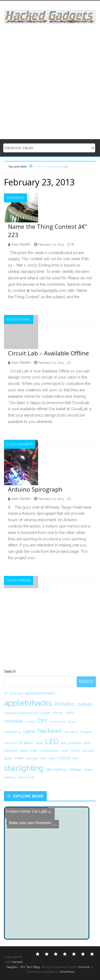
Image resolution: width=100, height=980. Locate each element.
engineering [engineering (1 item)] (12, 732)
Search (10, 671)
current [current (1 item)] (30, 722)
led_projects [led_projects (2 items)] (71, 743)
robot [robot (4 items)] (64, 758)
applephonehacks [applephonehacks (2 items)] (40, 693)
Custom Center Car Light (27, 811)
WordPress (67, 972)
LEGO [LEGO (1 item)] (87, 743)
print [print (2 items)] (8, 758)
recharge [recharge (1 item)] (32, 758)
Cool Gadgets (20, 444)
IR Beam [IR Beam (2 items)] (26, 743)
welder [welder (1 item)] (88, 770)
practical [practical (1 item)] (88, 751)
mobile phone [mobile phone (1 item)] (49, 751)
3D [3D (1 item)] (6, 693)
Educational (19, 319)
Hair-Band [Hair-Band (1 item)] (71, 732)
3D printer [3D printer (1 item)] (16, 693)
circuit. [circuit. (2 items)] (58, 713)
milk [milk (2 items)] (33, 750)
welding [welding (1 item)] (10, 777)
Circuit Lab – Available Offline (48, 353)
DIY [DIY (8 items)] (43, 721)
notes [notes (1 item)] (65, 751)
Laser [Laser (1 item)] (39, 743)
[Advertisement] (50, 82)
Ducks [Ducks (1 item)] (72, 722)
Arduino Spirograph (35, 489)
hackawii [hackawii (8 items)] (49, 731)
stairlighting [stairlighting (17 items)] (24, 768)
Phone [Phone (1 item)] (75, 751)
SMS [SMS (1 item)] (75, 758)
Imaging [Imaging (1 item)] (86, 732)
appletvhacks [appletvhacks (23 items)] (28, 703)
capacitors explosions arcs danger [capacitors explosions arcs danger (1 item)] (27, 713)
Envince (84, 967)
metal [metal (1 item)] (23, 751)
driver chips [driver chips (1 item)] (58, 722)
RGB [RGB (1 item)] (43, 758)
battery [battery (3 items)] (85, 704)
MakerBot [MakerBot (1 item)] (11, 751)
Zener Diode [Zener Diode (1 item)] (26, 777)
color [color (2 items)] (70, 713)
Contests (15, 198)
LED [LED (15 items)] (52, 742)
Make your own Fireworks (29, 817)
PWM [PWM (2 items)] (19, 758)
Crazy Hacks (19, 580)
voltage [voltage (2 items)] (75, 769)
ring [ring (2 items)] (52, 758)
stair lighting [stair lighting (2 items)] (56, 769)
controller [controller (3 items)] (13, 721)
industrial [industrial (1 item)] (11, 743)
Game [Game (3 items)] (29, 731)
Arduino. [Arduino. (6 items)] (65, 704)
